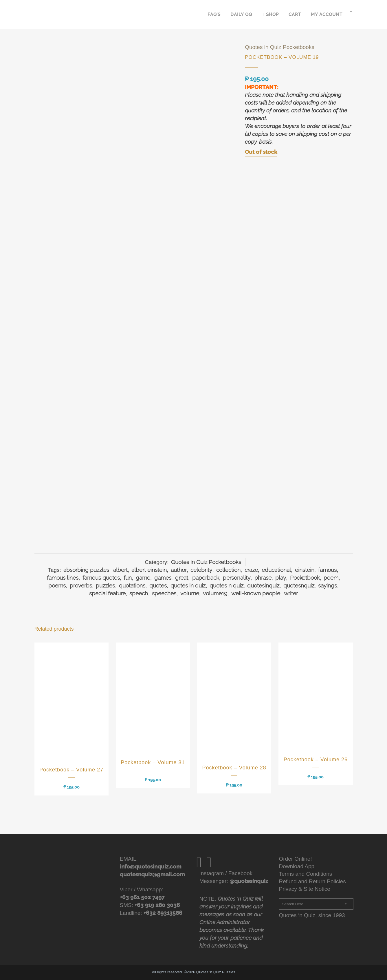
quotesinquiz (263, 585)
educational (276, 570)
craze (251, 570)
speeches (164, 593)
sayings (328, 585)
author (179, 570)
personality (237, 578)
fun (128, 578)
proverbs (81, 585)
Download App (297, 866)
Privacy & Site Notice (305, 889)
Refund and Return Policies (312, 881)
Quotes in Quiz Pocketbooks (280, 47)
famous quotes (101, 578)
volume (190, 593)
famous (327, 570)
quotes (158, 585)
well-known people (256, 593)
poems (57, 585)
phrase (263, 578)
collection (228, 570)
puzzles (105, 585)
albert (120, 570)
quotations (132, 585)
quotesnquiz (299, 585)
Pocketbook (305, 578)
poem (331, 578)
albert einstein (149, 570)
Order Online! (296, 859)
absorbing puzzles (86, 570)
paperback (206, 578)
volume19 (215, 593)
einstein (305, 570)
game (143, 578)
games (163, 578)
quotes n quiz (226, 585)
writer (291, 593)
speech (139, 593)
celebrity (201, 570)
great (182, 578)
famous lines (63, 578)
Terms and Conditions (306, 874)
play (281, 578)
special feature (107, 593)
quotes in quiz (188, 585)
